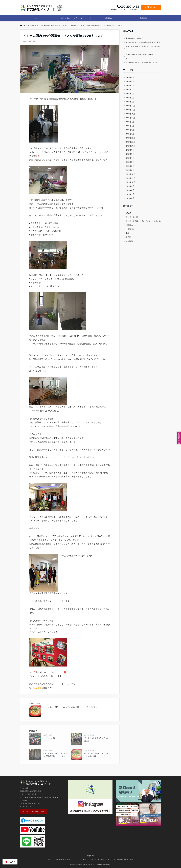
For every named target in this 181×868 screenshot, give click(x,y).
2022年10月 (130, 114)
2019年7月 (130, 194)
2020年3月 (130, 166)
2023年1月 (130, 102)
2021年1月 (130, 134)
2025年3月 (130, 86)
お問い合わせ (151, 7)
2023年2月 (130, 98)
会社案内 (108, 18)
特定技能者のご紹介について (73, 18)
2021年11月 (130, 118)
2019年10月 (130, 182)
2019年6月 (130, 198)
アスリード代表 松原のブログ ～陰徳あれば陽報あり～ (143, 223)
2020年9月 (130, 150)
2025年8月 (130, 77)
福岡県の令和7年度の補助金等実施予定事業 (143, 42)
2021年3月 (130, 130)
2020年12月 (130, 138)
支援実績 (143, 18)
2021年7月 (130, 122)
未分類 (128, 237)
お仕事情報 (130, 229)
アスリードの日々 (133, 217)
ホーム (38, 18)
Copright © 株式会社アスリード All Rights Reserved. (90, 864)
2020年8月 (130, 154)
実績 (127, 233)
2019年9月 (130, 186)
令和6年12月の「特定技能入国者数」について (143, 56)
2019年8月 (130, 190)
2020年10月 (130, 146)
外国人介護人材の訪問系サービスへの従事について (143, 48)
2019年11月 (130, 178)
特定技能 (129, 241)
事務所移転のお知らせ (134, 38)
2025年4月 (130, 82)
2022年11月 (130, 110)
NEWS (128, 213)
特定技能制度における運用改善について (142, 63)
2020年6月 (130, 158)
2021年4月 (130, 126)
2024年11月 (130, 90)
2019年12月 (130, 174)
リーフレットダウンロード (33, 811)
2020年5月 (130, 162)
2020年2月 (130, 170)
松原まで (37, 688)
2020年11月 (130, 142)
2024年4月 (130, 94)
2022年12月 (130, 106)
